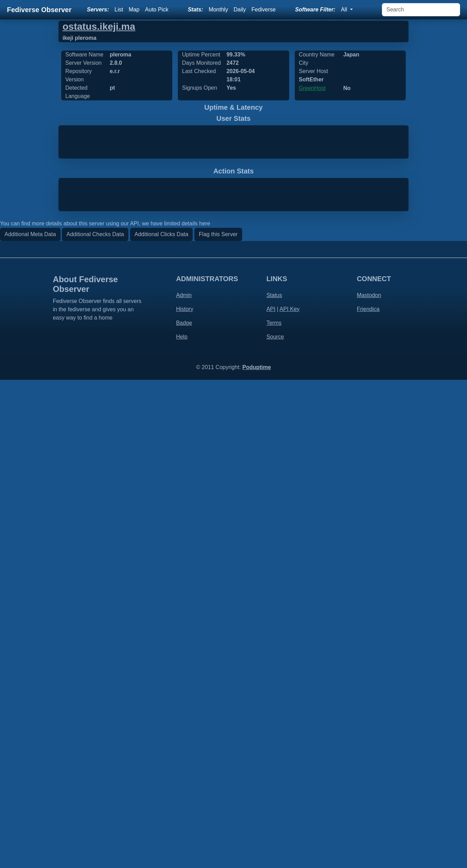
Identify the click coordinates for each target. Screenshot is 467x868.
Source (275, 825)
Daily (240, 10)
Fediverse (264, 10)
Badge (184, 811)
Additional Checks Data (95, 722)
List (119, 10)
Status (274, 783)
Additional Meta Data (30, 722)
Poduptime (257, 855)
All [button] (345, 10)
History (185, 797)
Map (134, 10)
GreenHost (312, 88)
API (271, 797)
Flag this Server (218, 722)
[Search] (421, 10)
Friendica (368, 797)
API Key (290, 797)
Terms (274, 811)
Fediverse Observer (39, 10)
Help (182, 825)
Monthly (218, 10)
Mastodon (369, 783)
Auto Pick (157, 10)
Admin (184, 783)
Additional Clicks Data (162, 722)
